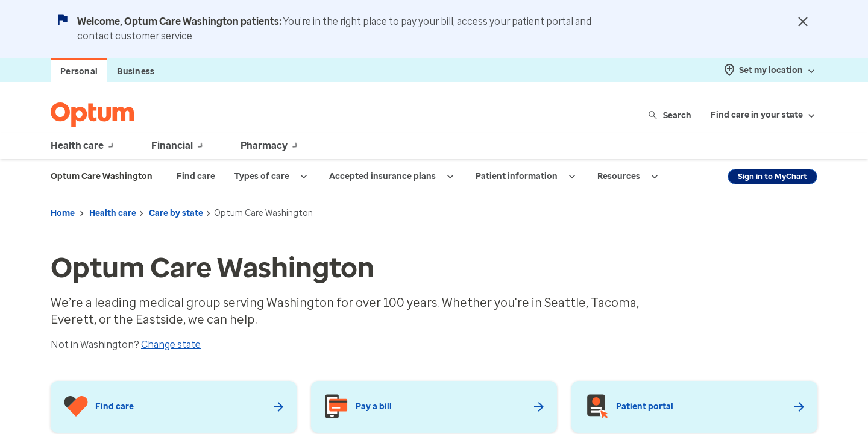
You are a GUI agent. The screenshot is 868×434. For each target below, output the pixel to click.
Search (671, 115)
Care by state (176, 213)
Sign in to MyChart (772, 176)
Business (136, 71)
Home (63, 213)
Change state (171, 344)
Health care (113, 213)
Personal (79, 71)
